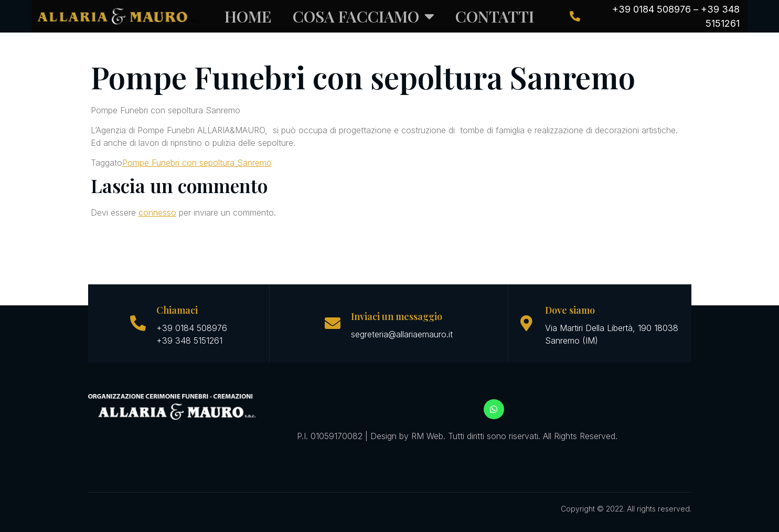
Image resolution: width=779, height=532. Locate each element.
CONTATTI (495, 16)
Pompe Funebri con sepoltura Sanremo (197, 163)
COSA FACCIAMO (364, 16)
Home (248, 16)
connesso (157, 212)
